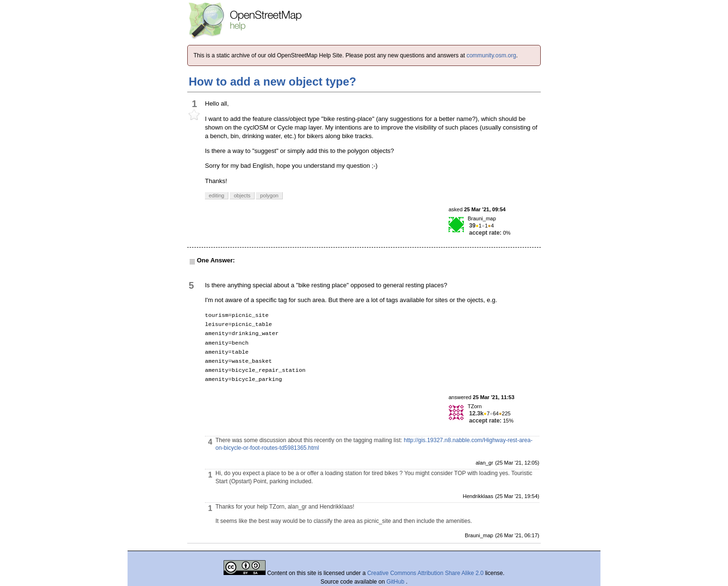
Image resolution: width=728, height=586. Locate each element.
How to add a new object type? (273, 81)
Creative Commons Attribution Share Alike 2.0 (425, 573)
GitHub (396, 582)
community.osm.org (492, 55)
